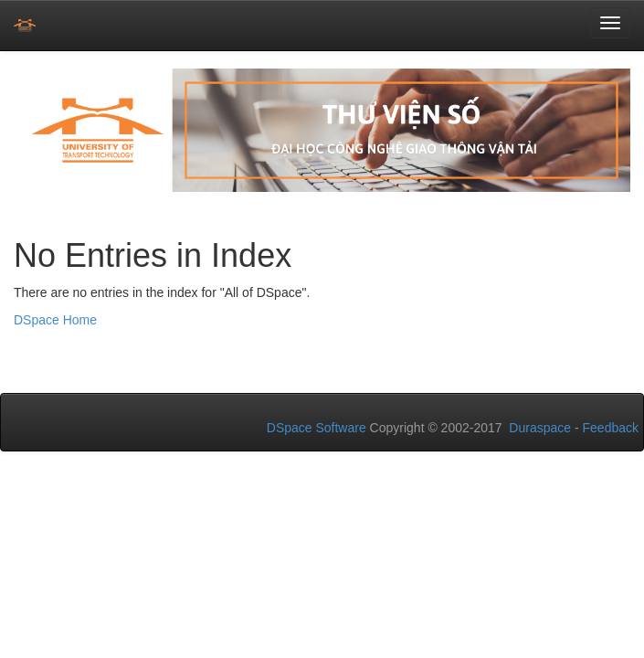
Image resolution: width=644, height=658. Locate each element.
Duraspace (540, 428)
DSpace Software (317, 428)
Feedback (611, 428)
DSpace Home (55, 320)
